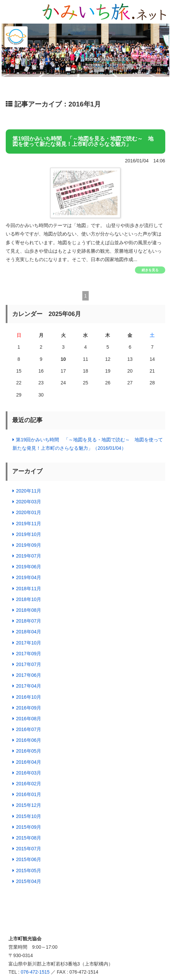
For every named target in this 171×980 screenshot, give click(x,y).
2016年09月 (28, 708)
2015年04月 (28, 881)
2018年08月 (28, 610)
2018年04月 (28, 632)
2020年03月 (28, 502)
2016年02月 (28, 784)
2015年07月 (28, 849)
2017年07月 (28, 664)
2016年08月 (28, 719)
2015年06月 (28, 859)
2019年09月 (28, 545)
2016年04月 (28, 762)
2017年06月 (28, 675)
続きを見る (150, 270)
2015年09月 (28, 827)
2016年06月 (28, 740)
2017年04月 (28, 686)
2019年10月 (28, 534)
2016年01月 (28, 794)
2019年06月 (28, 567)
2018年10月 (28, 599)
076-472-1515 (35, 972)
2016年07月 (28, 729)
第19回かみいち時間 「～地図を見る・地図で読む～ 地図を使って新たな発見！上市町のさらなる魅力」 (83, 141)
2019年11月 (28, 524)
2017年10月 (28, 643)
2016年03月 (28, 773)
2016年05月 (28, 751)
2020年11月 (28, 491)
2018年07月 (28, 621)
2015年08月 (28, 838)
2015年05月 (28, 871)
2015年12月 (28, 805)
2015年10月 (28, 816)
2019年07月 (28, 556)
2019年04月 (28, 577)
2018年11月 (28, 589)
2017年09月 (28, 654)
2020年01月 (28, 512)
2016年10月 (28, 697)
